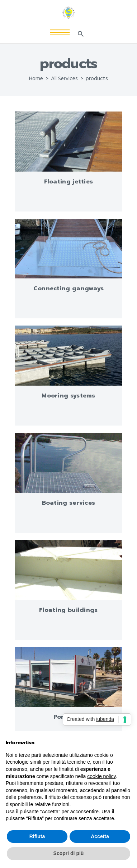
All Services (64, 79)
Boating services (69, 503)
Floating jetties (69, 182)
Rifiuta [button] (37, 836)
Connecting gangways (69, 288)
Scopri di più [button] (69, 853)
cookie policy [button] (101, 776)
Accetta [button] (100, 836)
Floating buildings (68, 610)
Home (36, 79)
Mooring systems (68, 396)
